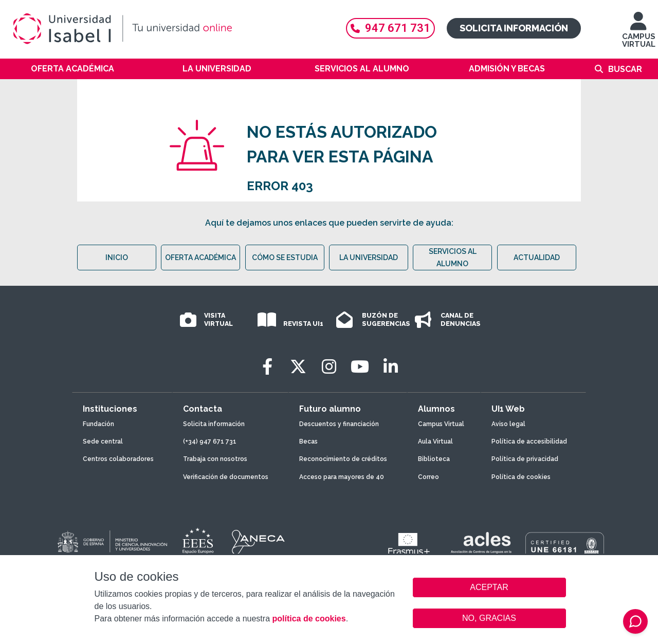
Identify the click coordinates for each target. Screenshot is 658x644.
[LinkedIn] (391, 367)
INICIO (117, 257)
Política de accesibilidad (529, 441)
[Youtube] (360, 367)
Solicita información (514, 28)
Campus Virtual (441, 424)
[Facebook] (267, 367)
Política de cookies (521, 477)
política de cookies (309, 619)
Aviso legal (508, 424)
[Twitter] (298, 367)
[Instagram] (329, 367)
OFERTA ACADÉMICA (200, 257)
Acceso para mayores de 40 (342, 477)
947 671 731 (390, 28)
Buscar (625, 69)
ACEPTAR (489, 587)
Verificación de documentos (226, 477)
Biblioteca (434, 459)
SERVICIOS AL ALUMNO (453, 257)
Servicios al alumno (362, 69)
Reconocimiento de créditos (343, 459)
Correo (428, 477)
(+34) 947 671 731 (210, 441)
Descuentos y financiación (339, 424)
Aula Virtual (435, 441)
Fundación (98, 424)
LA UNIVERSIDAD (369, 257)
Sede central (103, 441)
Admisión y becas (507, 69)
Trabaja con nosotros (215, 459)
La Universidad (217, 69)
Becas (308, 441)
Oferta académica (72, 69)
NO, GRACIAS (489, 618)
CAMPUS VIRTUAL (639, 35)
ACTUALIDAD (537, 257)
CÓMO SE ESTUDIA (285, 257)
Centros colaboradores (118, 459)
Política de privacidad (525, 459)
